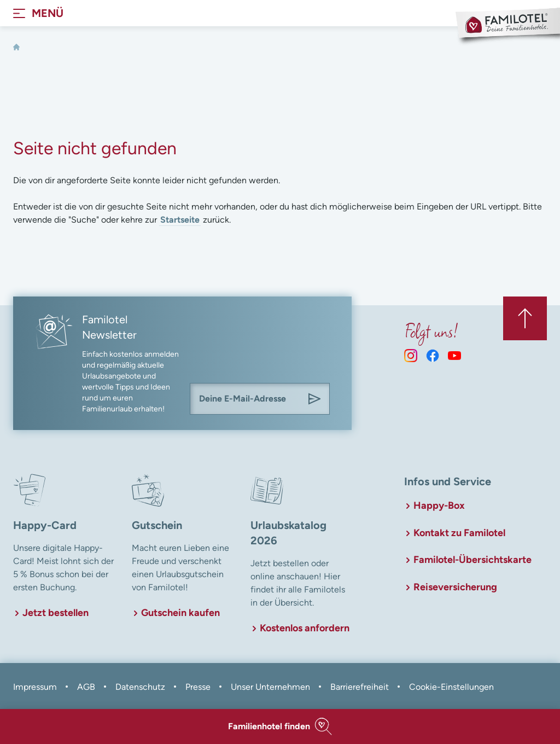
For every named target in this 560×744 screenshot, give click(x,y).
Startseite (180, 220)
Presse (198, 687)
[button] (280, 726)
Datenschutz (140, 687)
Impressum (35, 687)
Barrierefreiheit (360, 687)
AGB (86, 687)
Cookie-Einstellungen (451, 687)
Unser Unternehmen (270, 687)
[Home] (16, 47)
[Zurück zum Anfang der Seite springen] (525, 318)
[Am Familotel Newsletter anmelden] (314, 399)
